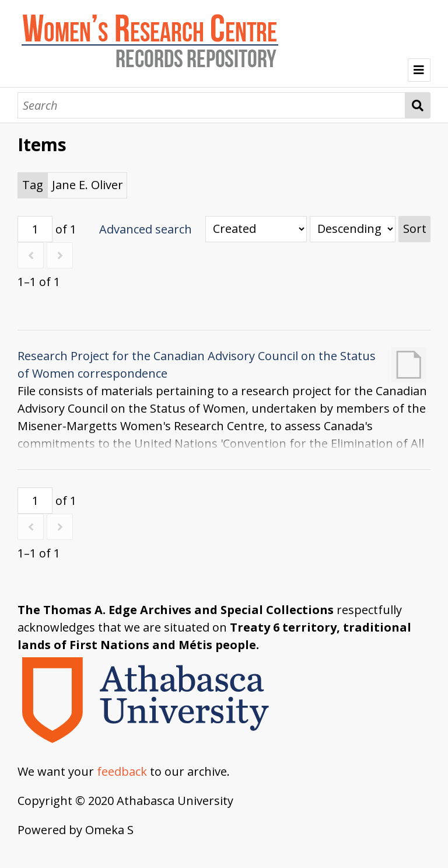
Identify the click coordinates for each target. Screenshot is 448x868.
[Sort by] (256, 229)
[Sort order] (353, 229)
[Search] (211, 105)
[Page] (35, 229)
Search (418, 105)
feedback (122, 771)
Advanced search (146, 229)
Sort (415, 229)
